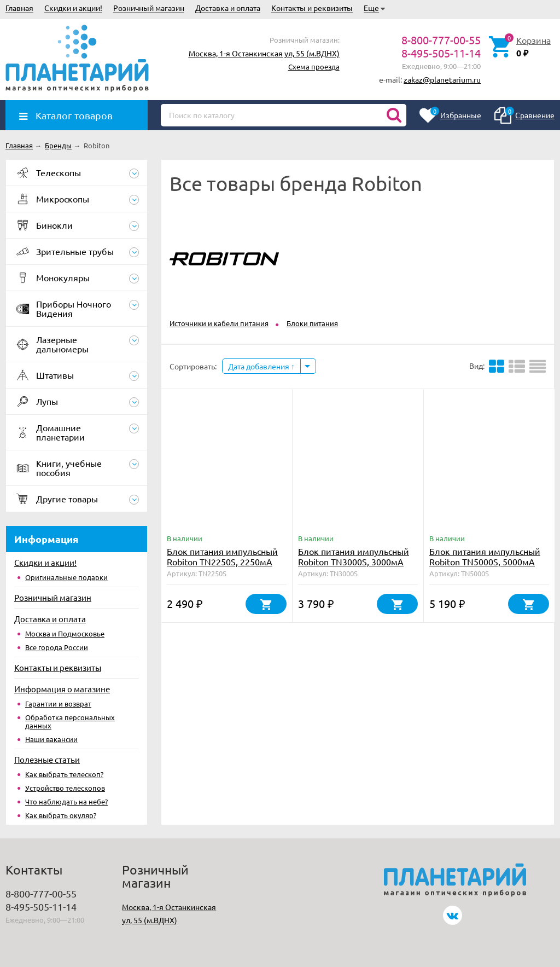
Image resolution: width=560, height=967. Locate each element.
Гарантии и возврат (58, 703)
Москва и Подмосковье (65, 633)
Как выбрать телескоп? (64, 774)
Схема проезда (314, 66)
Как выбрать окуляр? (61, 815)
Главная (19, 8)
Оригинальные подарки (66, 577)
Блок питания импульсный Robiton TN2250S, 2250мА (222, 556)
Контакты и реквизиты (312, 8)
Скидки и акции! (73, 8)
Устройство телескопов (65, 788)
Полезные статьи (47, 759)
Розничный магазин (149, 8)
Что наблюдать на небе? (66, 801)
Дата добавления (261, 366)
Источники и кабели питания (219, 323)
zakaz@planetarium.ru (442, 79)
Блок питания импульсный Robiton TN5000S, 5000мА (485, 556)
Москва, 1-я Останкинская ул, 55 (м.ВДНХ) (264, 53)
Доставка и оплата (228, 8)
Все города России (57, 647)
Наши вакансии (51, 739)
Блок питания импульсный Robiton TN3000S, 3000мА (354, 556)
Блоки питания (312, 323)
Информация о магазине (62, 689)
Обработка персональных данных (70, 721)
